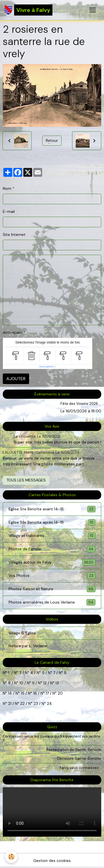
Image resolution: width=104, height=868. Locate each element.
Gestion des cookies (52, 861)
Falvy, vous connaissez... (80, 768)
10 (21, 683)
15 (23, 693)
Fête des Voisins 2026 (79, 404)
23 (36, 703)
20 (60, 693)
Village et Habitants (52, 536)
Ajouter (16, 379)
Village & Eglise (22, 633)
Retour (52, 140)
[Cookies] (11, 857)
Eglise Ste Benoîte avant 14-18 (52, 509)
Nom (7, 188)
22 (22, 703)
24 (49, 703)
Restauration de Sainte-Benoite (74, 750)
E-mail (9, 211)
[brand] (28, 10)
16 (35, 693)
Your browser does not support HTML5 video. (52, 812)
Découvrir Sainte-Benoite (79, 759)
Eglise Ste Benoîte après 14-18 (52, 522)
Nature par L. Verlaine (28, 646)
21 (10, 703)
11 (33, 683)
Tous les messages (26, 480)
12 (45, 683)
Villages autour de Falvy (52, 562)
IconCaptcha (46, 367)
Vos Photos (52, 576)
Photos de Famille (52, 549)
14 (10, 693)
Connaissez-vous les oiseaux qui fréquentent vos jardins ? (52, 738)
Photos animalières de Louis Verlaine (52, 602)
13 (57, 683)
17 (47, 693)
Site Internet (14, 234)
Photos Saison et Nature (52, 589)
